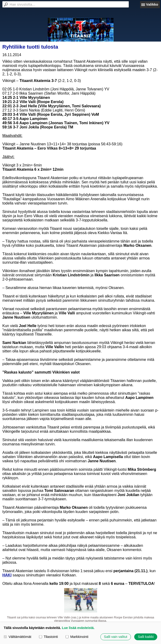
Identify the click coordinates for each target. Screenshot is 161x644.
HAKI (7, 575)
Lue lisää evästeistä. (78, 628)
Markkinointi (77, 637)
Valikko (152, 4)
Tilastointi (48, 637)
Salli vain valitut (116, 637)
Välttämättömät (18, 637)
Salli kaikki (146, 637)
